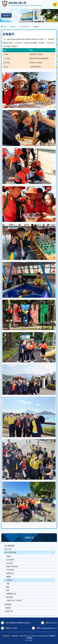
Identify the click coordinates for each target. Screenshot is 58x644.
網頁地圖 (6, 636)
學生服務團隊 (10, 546)
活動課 (9, 556)
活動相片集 (9, 611)
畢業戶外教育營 (12, 567)
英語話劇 (9, 597)
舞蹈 (8, 587)
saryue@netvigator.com (49, 628)
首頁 (5, 27)
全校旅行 (9, 580)
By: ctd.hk (29, 640)
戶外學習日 (10, 570)
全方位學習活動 (25, 27)
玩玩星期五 (10, 560)
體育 (8, 590)
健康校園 (8, 604)
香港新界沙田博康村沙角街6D (20, 623)
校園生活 (13, 27)
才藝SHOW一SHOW (14, 601)
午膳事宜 (8, 608)
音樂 (8, 584)
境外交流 (9, 563)
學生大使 (8, 549)
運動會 (9, 577)
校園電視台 (10, 573)
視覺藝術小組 (11, 594)
